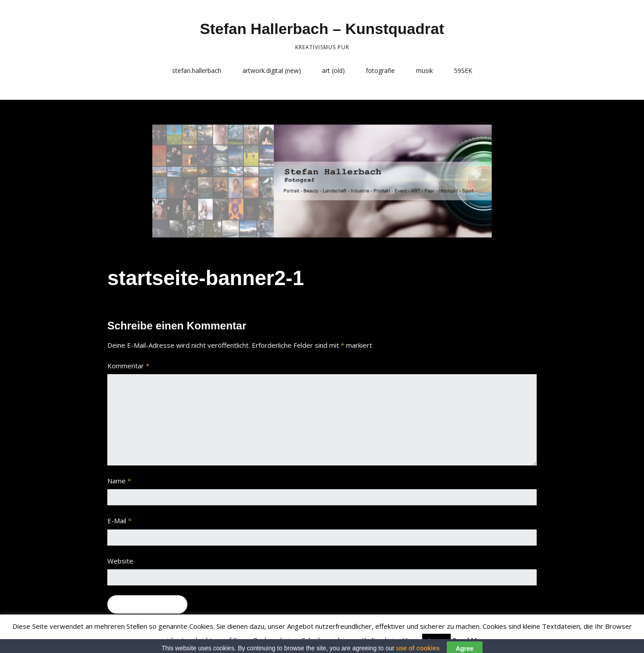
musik (424, 70)
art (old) (333, 70)
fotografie (380, 70)
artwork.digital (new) (272, 70)
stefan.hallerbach (197, 70)
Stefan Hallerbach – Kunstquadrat (322, 29)
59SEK (463, 70)
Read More (471, 640)
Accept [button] (436, 640)
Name (119, 481)
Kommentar (128, 366)
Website (120, 561)
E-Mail (119, 521)
